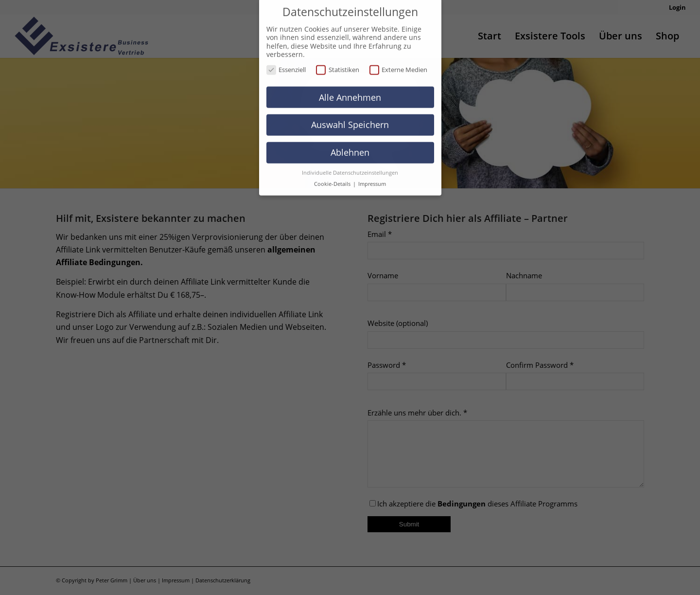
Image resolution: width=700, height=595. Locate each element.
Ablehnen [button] (350, 144)
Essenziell (286, 61)
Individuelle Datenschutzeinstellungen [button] (350, 164)
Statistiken (338, 61)
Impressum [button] (372, 175)
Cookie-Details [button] (333, 175)
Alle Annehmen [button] (350, 88)
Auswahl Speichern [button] (350, 116)
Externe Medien (399, 61)
